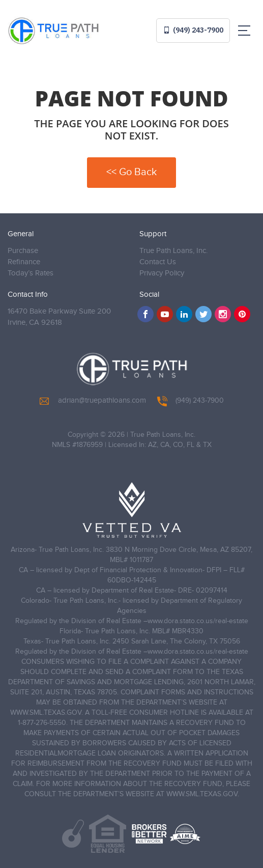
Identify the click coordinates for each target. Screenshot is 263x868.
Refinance (24, 262)
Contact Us (158, 262)
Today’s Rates (31, 273)
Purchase (23, 251)
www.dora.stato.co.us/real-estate (198, 621)
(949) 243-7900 (193, 30)
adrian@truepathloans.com (93, 401)
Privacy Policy (162, 273)
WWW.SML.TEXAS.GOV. (47, 713)
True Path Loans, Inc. (173, 251)
